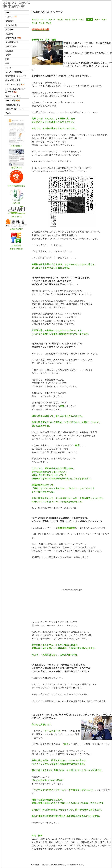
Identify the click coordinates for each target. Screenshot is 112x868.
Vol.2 (42, 23)
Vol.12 (44, 20)
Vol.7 (82, 20)
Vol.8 (75, 20)
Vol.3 (35, 23)
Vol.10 (60, 20)
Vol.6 (90, 20)
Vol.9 (68, 20)
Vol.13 (35, 20)
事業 (77, 445)
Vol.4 (104, 20)
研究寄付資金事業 (66, 528)
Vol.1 (49, 23)
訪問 (62, 406)
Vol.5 (97, 20)
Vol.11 (52, 20)
